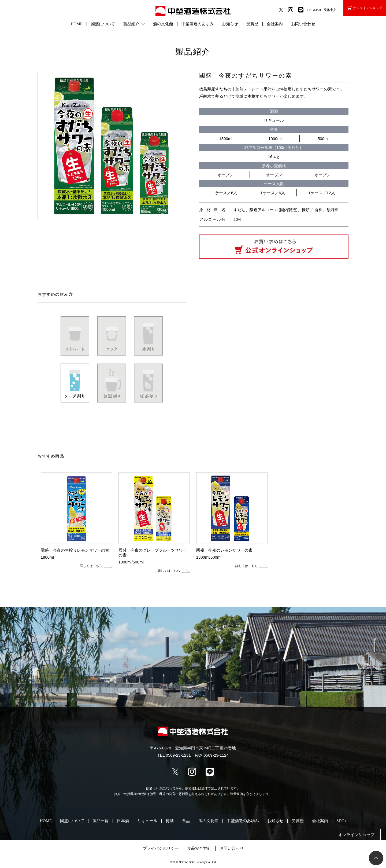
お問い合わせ (303, 24)
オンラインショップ (365, 8)
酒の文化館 (163, 24)
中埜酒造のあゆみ (198, 24)
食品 (186, 821)
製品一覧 (101, 821)
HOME (77, 24)
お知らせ (230, 24)
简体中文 (330, 10)
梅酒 (170, 821)
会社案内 (275, 24)
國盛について (103, 24)
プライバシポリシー (161, 848)
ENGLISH (314, 10)
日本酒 (123, 821)
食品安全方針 (199, 848)
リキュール (147, 821)
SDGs (341, 821)
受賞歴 (252, 24)
